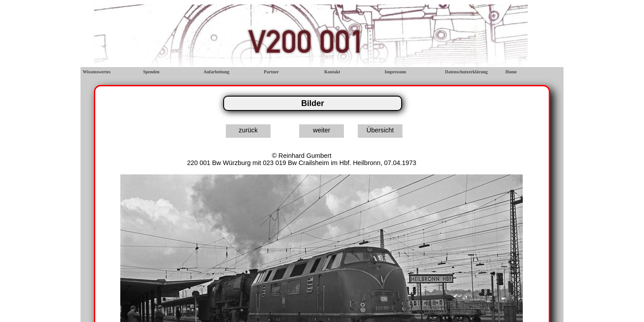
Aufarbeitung (216, 72)
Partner (271, 72)
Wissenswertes (97, 72)
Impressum (395, 72)
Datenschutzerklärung (466, 72)
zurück (248, 130)
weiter (322, 130)
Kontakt (332, 72)
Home (511, 72)
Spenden (151, 72)
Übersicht (380, 130)
